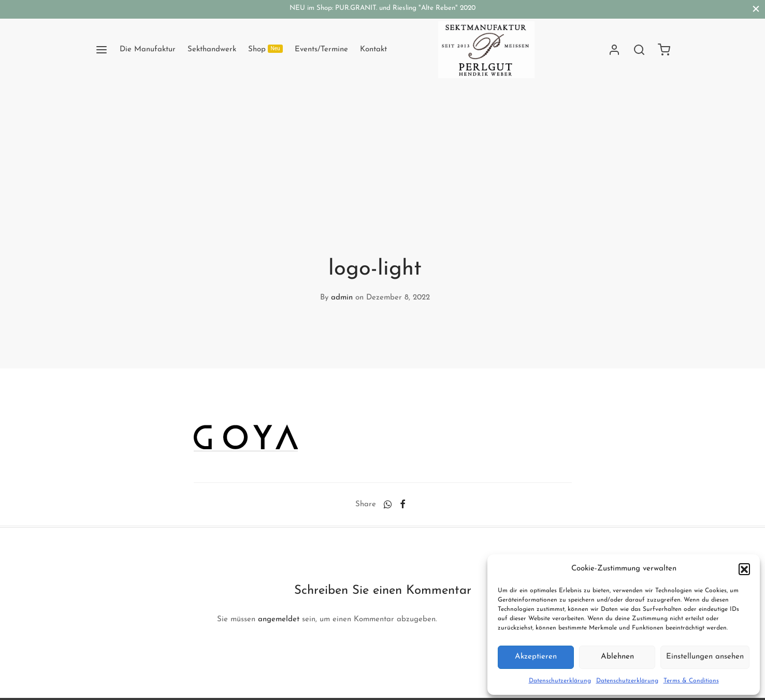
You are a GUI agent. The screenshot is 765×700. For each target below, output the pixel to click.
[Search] (639, 50)
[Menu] (102, 50)
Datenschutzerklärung (560, 681)
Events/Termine (321, 49)
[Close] (756, 9)
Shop (266, 49)
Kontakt (373, 49)
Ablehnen (617, 657)
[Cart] (664, 50)
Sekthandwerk (212, 49)
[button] (744, 569)
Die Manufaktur (148, 49)
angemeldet (279, 619)
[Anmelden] (614, 50)
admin (342, 298)
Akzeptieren (536, 657)
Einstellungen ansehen (705, 657)
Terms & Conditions (691, 681)
